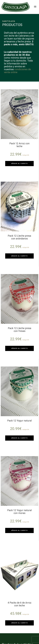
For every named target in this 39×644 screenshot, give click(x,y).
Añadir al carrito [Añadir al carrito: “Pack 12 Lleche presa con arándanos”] (19, 256)
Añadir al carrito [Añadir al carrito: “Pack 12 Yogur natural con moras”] (19, 530)
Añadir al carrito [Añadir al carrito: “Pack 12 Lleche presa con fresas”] (20, 348)
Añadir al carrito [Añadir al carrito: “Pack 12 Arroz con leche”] (19, 164)
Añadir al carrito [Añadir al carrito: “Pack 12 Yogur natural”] (19, 438)
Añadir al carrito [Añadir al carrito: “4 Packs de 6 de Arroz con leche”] (20, 623)
